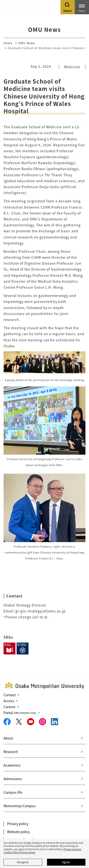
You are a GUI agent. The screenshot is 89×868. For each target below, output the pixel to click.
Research (11, 752)
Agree (66, 862)
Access (9, 701)
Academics (12, 765)
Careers (9, 707)
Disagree (23, 862)
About (8, 738)
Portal (20, 713)
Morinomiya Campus (20, 806)
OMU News (27, 43)
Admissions (13, 779)
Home (8, 43)
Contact (10, 695)
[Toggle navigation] (82, 7)
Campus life (13, 792)
